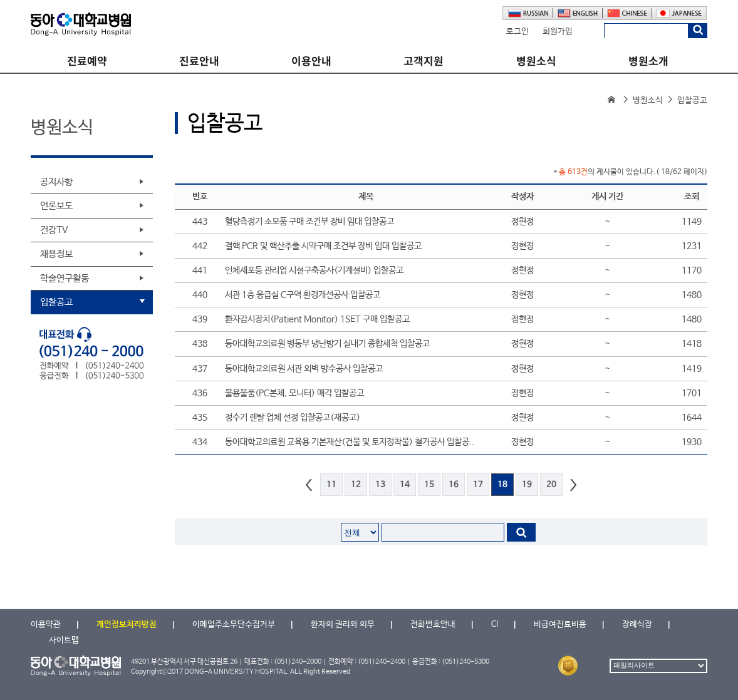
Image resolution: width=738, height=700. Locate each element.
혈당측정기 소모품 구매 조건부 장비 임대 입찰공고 (309, 222)
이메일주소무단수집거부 (234, 625)
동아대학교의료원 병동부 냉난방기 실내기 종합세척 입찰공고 (327, 344)
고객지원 (424, 61)
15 (429, 485)
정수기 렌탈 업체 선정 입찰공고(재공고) (293, 418)
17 (478, 485)
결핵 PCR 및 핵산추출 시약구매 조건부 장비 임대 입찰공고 (323, 246)
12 (356, 485)
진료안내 (199, 61)
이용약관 (46, 625)
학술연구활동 (65, 278)
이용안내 (311, 61)
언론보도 (56, 206)
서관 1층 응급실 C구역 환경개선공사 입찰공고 (303, 295)
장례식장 (637, 625)
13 (380, 485)
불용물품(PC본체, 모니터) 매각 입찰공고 (294, 393)
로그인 (517, 32)
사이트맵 (64, 640)
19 (527, 485)
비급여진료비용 (560, 625)
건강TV (54, 230)
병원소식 (536, 61)
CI (495, 625)
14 (405, 485)
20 (551, 485)
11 (331, 485)
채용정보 (56, 254)
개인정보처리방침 (127, 625)
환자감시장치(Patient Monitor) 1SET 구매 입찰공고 (317, 319)
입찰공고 (56, 302)
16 (454, 485)
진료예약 (87, 61)
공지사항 (56, 182)
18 (502, 485)
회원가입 (558, 32)
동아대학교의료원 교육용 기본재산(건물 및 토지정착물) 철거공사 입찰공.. (350, 442)
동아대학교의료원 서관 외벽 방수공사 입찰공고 (304, 369)
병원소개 (648, 61)
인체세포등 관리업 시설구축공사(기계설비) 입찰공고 (314, 270)
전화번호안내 (433, 625)
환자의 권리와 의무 (343, 625)
